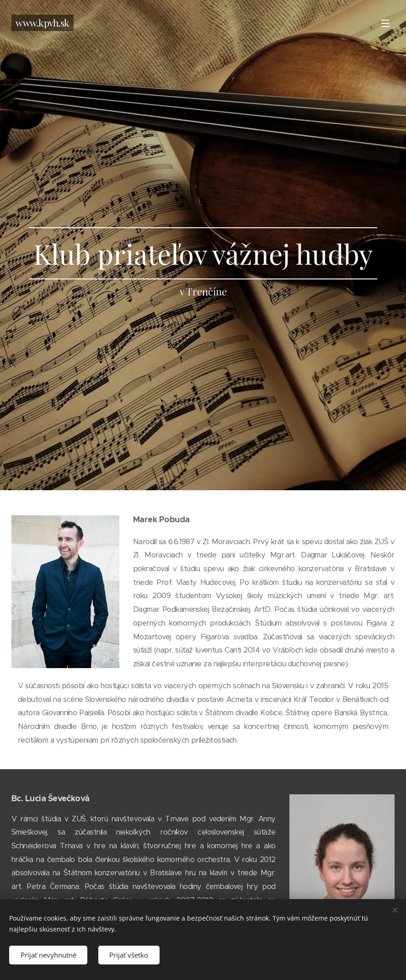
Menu (385, 23)
